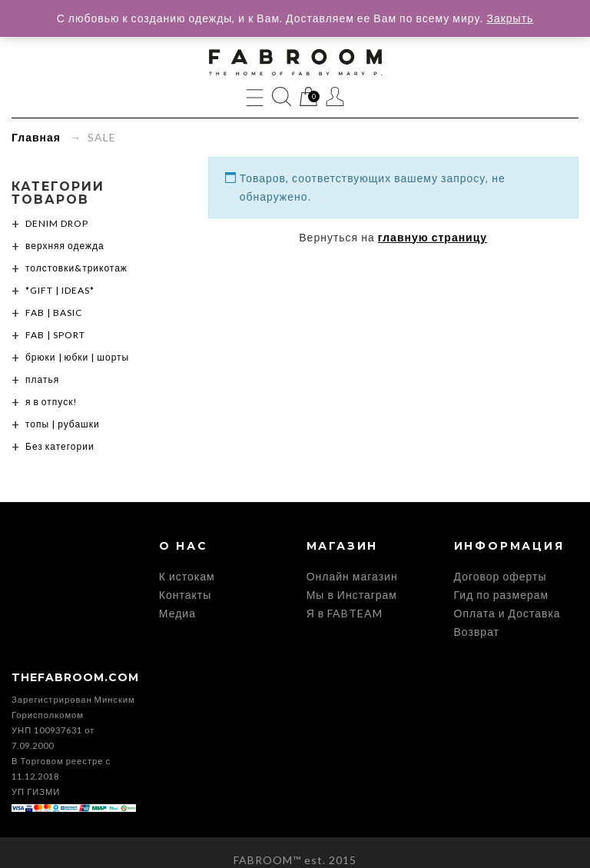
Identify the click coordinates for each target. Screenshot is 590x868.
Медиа (177, 613)
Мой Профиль (335, 96)
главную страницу (433, 237)
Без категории (60, 446)
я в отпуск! (51, 402)
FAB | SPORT (55, 335)
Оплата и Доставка (507, 613)
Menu (255, 96)
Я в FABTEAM (345, 613)
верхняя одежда (65, 246)
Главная (36, 137)
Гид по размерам (502, 595)
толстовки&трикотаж (76, 268)
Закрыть (510, 18)
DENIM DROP (57, 223)
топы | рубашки (63, 424)
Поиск (282, 96)
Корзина (308, 97)
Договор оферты (501, 576)
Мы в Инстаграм (352, 595)
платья (42, 379)
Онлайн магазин (352, 576)
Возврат (477, 632)
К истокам (187, 576)
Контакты (185, 595)
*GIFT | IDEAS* (60, 290)
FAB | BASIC (54, 313)
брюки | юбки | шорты (77, 357)
